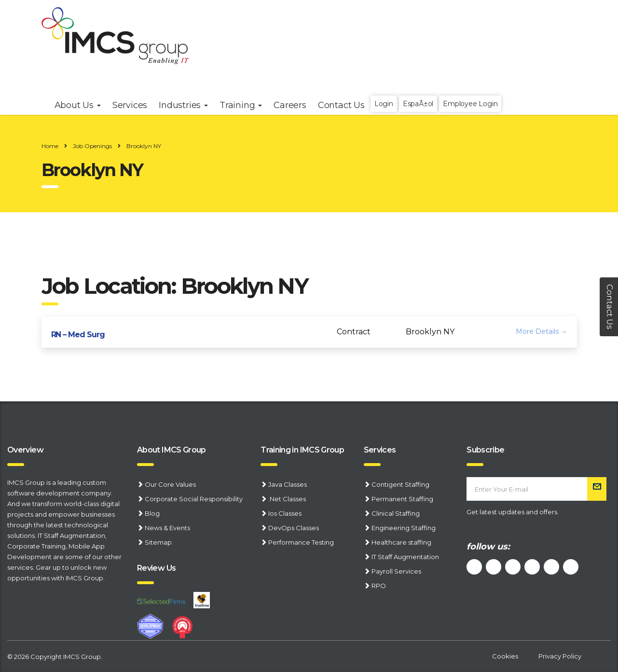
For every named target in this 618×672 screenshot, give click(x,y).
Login (384, 104)
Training (241, 105)
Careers (290, 105)
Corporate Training (36, 546)
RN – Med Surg (78, 335)
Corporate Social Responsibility (194, 499)
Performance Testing (301, 542)
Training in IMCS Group (302, 450)
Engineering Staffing (404, 528)
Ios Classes (285, 513)
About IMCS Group (172, 450)
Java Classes (288, 484)
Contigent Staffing (400, 484)
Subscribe (485, 450)
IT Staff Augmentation (71, 535)
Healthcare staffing (401, 542)
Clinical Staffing (396, 513)
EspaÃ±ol (418, 104)
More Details (542, 331)
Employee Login (470, 104)
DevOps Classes (294, 528)
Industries (183, 105)
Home (50, 146)
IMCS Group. (83, 657)
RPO (379, 586)
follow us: (488, 547)
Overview (25, 450)
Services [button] (130, 105)
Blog (152, 513)
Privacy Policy (560, 656)
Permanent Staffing (402, 499)
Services (380, 450)
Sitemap (158, 542)
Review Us (156, 568)
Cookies (505, 656)
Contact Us (341, 105)
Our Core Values (170, 484)
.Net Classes (287, 499)
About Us (78, 105)
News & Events (167, 528)
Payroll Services (396, 571)
